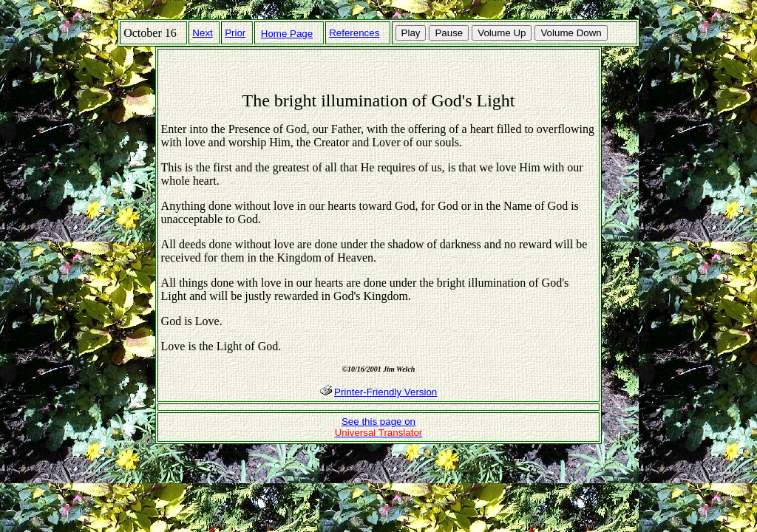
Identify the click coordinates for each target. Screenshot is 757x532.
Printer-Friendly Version (386, 392)
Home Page (287, 34)
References (354, 33)
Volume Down (571, 33)
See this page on (379, 427)
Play (411, 33)
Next (202, 33)
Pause (449, 33)
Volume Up (502, 33)
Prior (235, 33)
